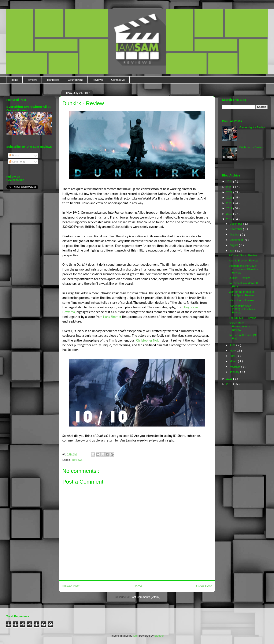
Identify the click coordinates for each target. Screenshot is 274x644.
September (237, 240)
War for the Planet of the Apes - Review (241, 293)
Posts (14, 155)
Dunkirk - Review (239, 278)
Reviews (32, 80)
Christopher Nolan (149, 340)
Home (15, 80)
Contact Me (118, 80)
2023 (230, 187)
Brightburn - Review (251, 147)
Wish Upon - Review (241, 300)
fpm (135, 636)
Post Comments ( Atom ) (145, 597)
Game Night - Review (252, 127)
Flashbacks (52, 80)
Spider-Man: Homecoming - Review (239, 326)
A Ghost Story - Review (243, 255)
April (233, 356)
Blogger (159, 636)
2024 (230, 181)
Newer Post (71, 586)
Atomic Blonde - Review (243, 260)
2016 (230, 379)
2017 (230, 219)
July (232, 251)
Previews (97, 80)
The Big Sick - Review (242, 318)
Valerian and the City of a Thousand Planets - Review (243, 269)
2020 (230, 203)
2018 (230, 214)
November (236, 229)
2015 (230, 384)
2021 (230, 198)
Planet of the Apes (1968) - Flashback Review (242, 309)
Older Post (204, 586)
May (233, 351)
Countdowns (75, 80)
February (236, 367)
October (235, 234)
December (236, 224)
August (234, 245)
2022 (230, 192)
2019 (230, 208)
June (233, 345)
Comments (17, 162)
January (235, 372)
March (234, 361)
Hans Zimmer (112, 317)
